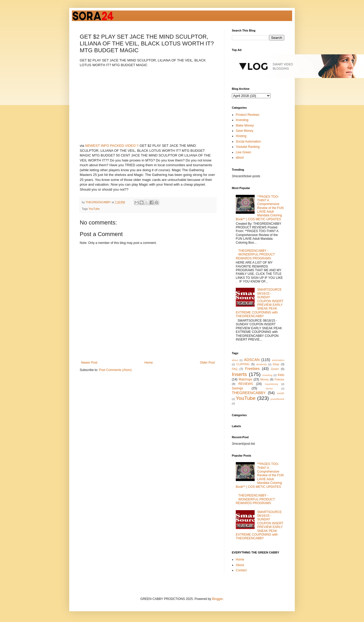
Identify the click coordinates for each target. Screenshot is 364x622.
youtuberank (277, 399)
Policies (279, 379)
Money (265, 379)
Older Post (207, 363)
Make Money (245, 126)
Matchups (245, 379)
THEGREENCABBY (249, 393)
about (240, 158)
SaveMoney (272, 384)
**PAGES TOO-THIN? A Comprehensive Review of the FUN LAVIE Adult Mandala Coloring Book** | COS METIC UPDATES (260, 208)
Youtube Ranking (248, 147)
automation (278, 360)
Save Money (245, 131)
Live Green (243, 152)
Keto (281, 375)
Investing (242, 120)
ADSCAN (252, 360)
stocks (269, 388)
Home (149, 363)
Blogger (218, 599)
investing (267, 375)
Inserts (239, 374)
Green (275, 369)
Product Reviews (248, 115)
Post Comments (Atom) (115, 370)
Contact (241, 570)
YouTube (94, 209)
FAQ (235, 369)
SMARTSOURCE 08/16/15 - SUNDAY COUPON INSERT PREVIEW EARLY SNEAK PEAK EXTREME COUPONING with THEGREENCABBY (259, 303)
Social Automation (248, 142)
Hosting (241, 136)
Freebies (252, 369)
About (240, 565)
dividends (262, 364)
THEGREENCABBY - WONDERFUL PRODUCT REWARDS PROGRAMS (255, 255)
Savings (237, 388)
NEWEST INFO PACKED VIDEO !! (112, 146)
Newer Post (89, 363)
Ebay (276, 364)
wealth (281, 393)
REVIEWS (246, 384)
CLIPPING (243, 364)
